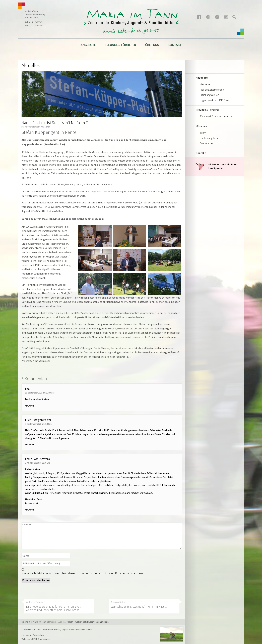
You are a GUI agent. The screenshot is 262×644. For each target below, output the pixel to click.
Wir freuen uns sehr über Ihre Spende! (216, 166)
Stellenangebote (209, 138)
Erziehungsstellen (209, 95)
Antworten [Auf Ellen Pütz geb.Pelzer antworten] (30, 445)
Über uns (152, 45)
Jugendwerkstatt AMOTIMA (214, 100)
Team (203, 133)
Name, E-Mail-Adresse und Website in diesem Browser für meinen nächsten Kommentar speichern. (82, 573)
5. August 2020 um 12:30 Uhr (38, 463)
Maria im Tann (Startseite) (45, 622)
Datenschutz (39, 635)
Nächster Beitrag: (144, 604)
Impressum (26, 635)
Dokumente (206, 143)
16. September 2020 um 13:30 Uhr (40, 393)
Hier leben (206, 84)
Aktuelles (62, 622)
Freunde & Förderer (120, 45)
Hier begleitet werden (212, 90)
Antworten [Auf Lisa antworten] (30, 406)
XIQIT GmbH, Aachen (42, 639)
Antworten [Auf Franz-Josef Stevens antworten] (30, 510)
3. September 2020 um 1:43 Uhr (39, 424)
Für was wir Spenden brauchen (217, 116)
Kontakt (175, 45)
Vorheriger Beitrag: (59, 606)
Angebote (88, 45)
